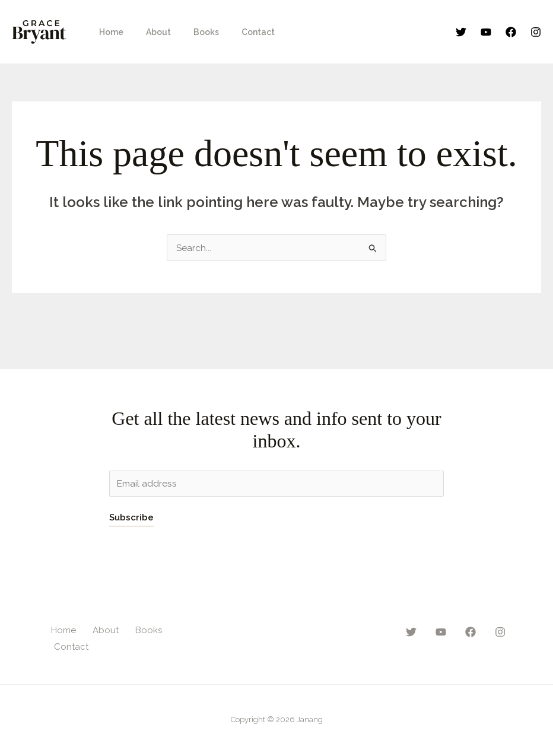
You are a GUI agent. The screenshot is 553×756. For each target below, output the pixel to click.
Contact (237, 32)
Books (191, 32)
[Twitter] (461, 32)
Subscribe (131, 518)
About (150, 32)
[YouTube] (486, 32)
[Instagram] (536, 32)
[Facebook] (511, 32)
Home (108, 32)
